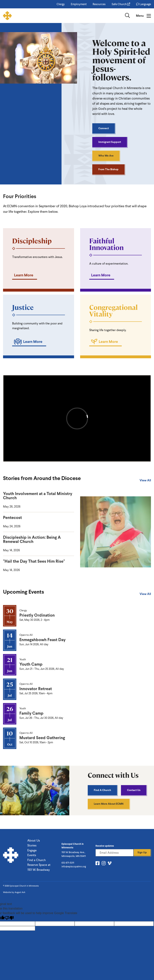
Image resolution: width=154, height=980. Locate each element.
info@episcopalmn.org (74, 866)
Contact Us (134, 790)
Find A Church (102, 790)
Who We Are (106, 156)
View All (145, 480)
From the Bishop (108, 169)
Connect (104, 128)
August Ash (20, 892)
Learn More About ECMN (109, 804)
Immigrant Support (110, 142)
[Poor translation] (9, 918)
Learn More (24, 275)
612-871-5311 (68, 863)
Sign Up (142, 852)
